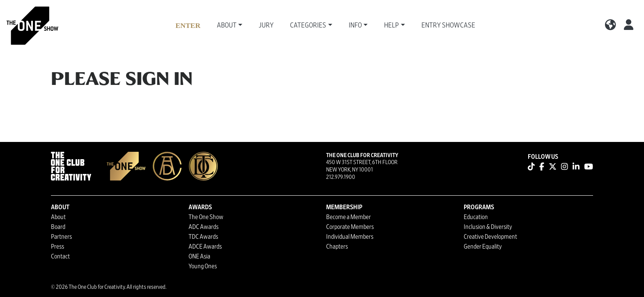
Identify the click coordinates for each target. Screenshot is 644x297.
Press (57, 247)
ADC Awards (204, 227)
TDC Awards (203, 237)
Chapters (337, 247)
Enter (188, 25)
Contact (60, 256)
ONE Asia (199, 256)
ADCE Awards (205, 247)
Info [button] (355, 25)
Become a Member (348, 217)
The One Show (206, 217)
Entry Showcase (448, 25)
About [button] (227, 25)
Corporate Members (350, 227)
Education (476, 217)
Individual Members (350, 237)
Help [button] (391, 25)
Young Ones (203, 266)
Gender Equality (483, 247)
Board (58, 227)
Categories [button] (308, 25)
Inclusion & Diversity (488, 227)
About (58, 217)
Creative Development (490, 237)
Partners (61, 237)
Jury (266, 25)
